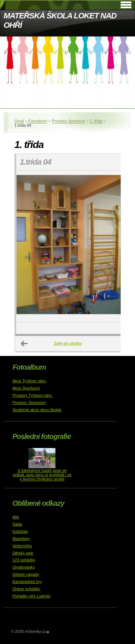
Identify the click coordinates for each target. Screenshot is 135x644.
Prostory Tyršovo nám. (32, 395)
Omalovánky (23, 567)
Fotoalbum (38, 121)
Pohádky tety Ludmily (31, 596)
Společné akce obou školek (37, 410)
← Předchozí (24, 344)
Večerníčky (22, 546)
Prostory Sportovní (69, 121)
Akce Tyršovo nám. (29, 381)
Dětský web (23, 553)
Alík (16, 517)
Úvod (19, 121)
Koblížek (20, 531)
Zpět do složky (68, 343)
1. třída (96, 121)
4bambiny (21, 539)
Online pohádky (26, 589)
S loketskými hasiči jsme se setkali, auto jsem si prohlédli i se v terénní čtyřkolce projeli (42, 475)
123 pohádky (24, 560)
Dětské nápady (26, 574)
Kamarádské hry (27, 582)
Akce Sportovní (26, 388)
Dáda (17, 524)
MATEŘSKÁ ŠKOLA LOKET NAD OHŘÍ (60, 20)
